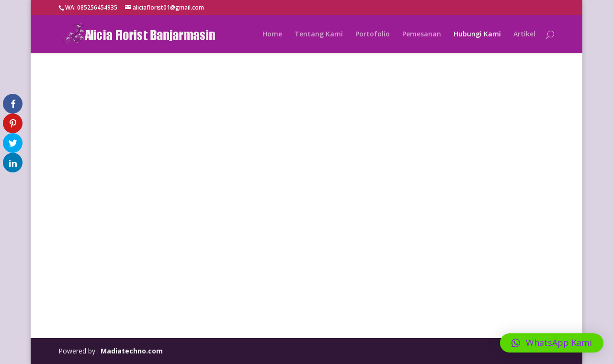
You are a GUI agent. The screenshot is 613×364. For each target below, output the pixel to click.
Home (272, 34)
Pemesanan (422, 34)
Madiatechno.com (132, 351)
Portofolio (373, 34)
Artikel (524, 34)
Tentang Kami (319, 34)
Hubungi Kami (477, 34)
